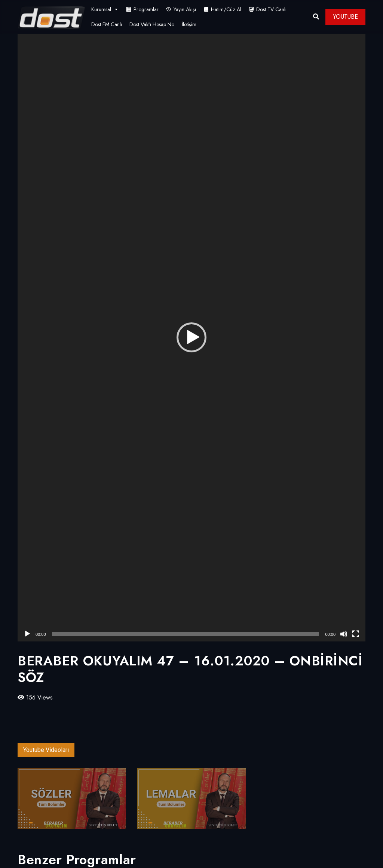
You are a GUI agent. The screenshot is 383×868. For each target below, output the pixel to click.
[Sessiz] (344, 634)
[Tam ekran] (356, 634)
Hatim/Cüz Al (226, 9)
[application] (191, 338)
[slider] (186, 634)
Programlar (146, 9)
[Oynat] (27, 634)
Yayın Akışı (185, 9)
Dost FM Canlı (107, 24)
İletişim (189, 24)
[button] (191, 337)
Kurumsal (105, 9)
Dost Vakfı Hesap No (152, 24)
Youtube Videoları (46, 750)
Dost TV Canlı (271, 9)
